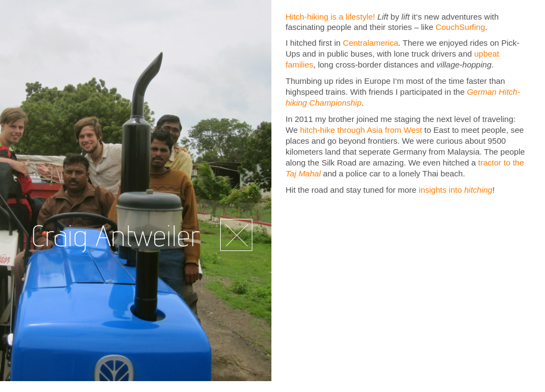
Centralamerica (371, 43)
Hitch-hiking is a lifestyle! (330, 17)
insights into (455, 190)
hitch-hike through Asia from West (361, 130)
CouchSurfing (460, 27)
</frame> (408, 292)
